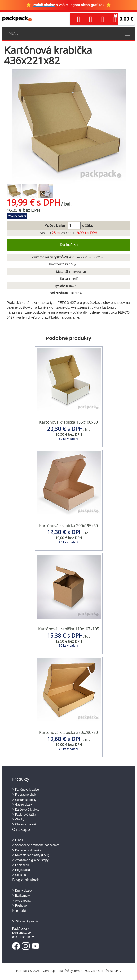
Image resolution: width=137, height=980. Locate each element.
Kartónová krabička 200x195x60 (68, 526)
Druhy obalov (24, 891)
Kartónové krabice (27, 790)
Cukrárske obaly (26, 800)
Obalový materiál (26, 824)
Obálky (20, 819)
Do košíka (69, 245)
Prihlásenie (22, 865)
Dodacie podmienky (28, 850)
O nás (19, 840)
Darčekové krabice (27, 810)
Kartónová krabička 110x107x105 (69, 629)
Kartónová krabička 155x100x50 (68, 422)
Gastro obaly (23, 805)
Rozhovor (21, 906)
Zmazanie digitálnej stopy (32, 860)
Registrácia (22, 870)
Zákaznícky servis (27, 921)
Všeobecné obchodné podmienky (37, 845)
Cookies (20, 875)
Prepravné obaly (26, 795)
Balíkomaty (22, 896)
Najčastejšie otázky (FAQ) (32, 855)
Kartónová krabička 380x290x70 (68, 732)
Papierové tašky (26, 815)
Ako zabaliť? (23, 901)
